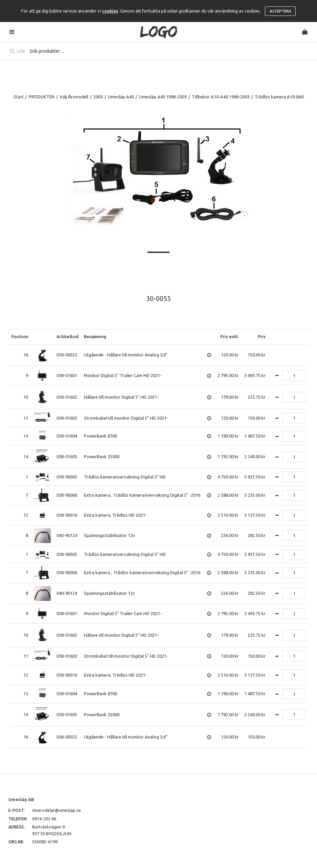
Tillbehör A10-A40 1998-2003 (221, 97)
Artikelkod (67, 336)
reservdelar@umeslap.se (56, 810)
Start (19, 97)
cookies (110, 11)
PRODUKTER (42, 97)
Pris (262, 336)
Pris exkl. (230, 336)
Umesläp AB (21, 799)
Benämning (95, 336)
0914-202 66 (44, 819)
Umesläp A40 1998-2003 (163, 97)
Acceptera (280, 11)
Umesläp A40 (121, 97)
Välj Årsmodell (74, 97)
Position (20, 336)
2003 (98, 97)
